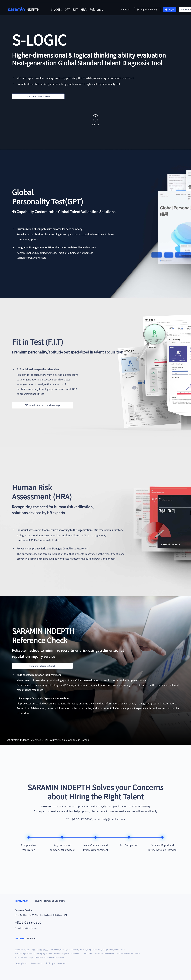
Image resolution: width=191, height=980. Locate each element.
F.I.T (75, 9)
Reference (96, 9)
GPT (67, 9)
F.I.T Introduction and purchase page (43, 405)
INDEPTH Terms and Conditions (50, 901)
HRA (84, 9)
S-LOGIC (56, 9)
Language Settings (147, 9)
